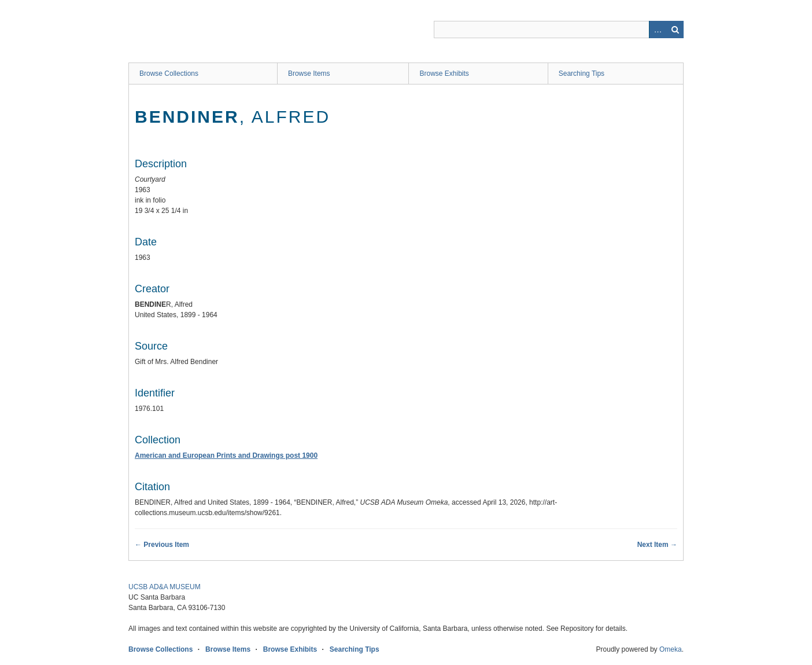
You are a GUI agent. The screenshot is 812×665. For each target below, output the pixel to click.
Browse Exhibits (444, 74)
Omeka (671, 649)
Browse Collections (169, 74)
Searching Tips (582, 74)
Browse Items (309, 74)
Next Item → (657, 545)
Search (675, 30)
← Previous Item (162, 545)
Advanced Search (658, 30)
